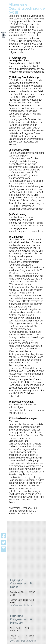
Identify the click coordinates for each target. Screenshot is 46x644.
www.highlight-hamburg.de (23, 641)
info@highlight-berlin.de (21, 605)
